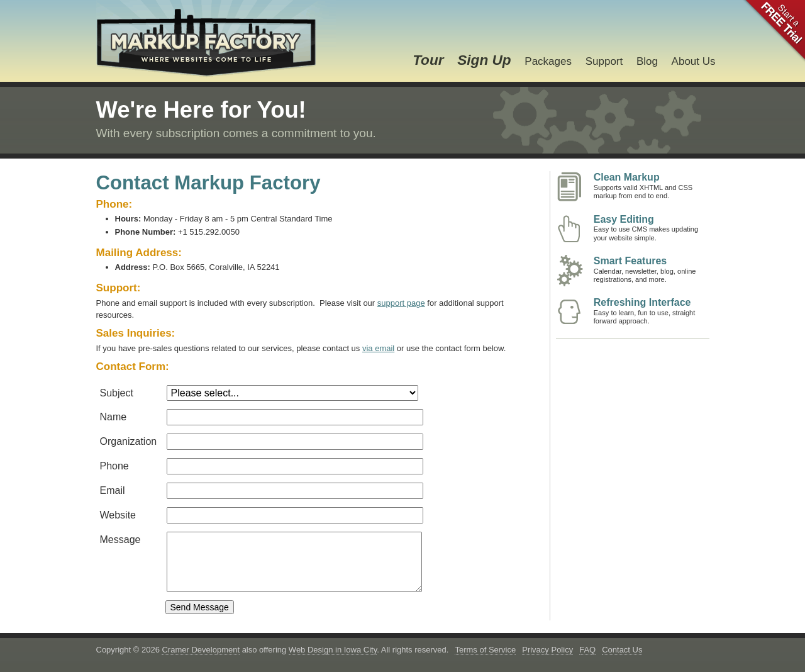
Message (120, 540)
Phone (114, 466)
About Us (694, 61)
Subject (117, 393)
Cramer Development (201, 650)
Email (113, 490)
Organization (129, 441)
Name (114, 417)
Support (604, 61)
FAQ (587, 650)
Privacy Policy (547, 650)
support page (401, 303)
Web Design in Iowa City (333, 650)
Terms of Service (485, 650)
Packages (548, 61)
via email (378, 348)
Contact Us (622, 650)
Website (118, 515)
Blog (647, 61)
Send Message (200, 607)
